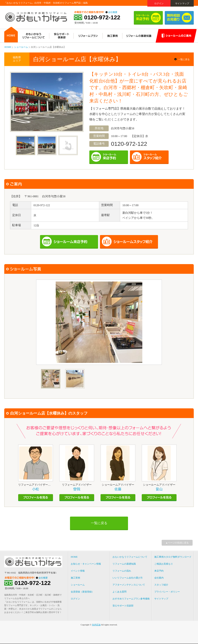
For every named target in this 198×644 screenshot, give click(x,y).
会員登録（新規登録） (82, 592)
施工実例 (75, 578)
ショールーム (21, 47)
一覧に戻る (184, 59)
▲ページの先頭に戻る (177, 543)
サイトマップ (182, 3)
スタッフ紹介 (161, 585)
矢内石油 (96, 625)
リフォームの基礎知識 (124, 564)
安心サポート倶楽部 (123, 606)
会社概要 (113, 12)
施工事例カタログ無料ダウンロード (173, 557)
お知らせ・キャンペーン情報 (86, 564)
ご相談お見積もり (164, 564)
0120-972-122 (102, 17)
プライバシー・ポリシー (167, 592)
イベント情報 (78, 571)
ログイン (159, 3)
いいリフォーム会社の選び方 (128, 578)
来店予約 (159, 571)
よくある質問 (119, 592)
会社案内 (159, 578)
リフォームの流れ (122, 571)
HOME (8, 47)
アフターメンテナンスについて (129, 585)
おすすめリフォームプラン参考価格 (131, 599)
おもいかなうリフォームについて (130, 557)
